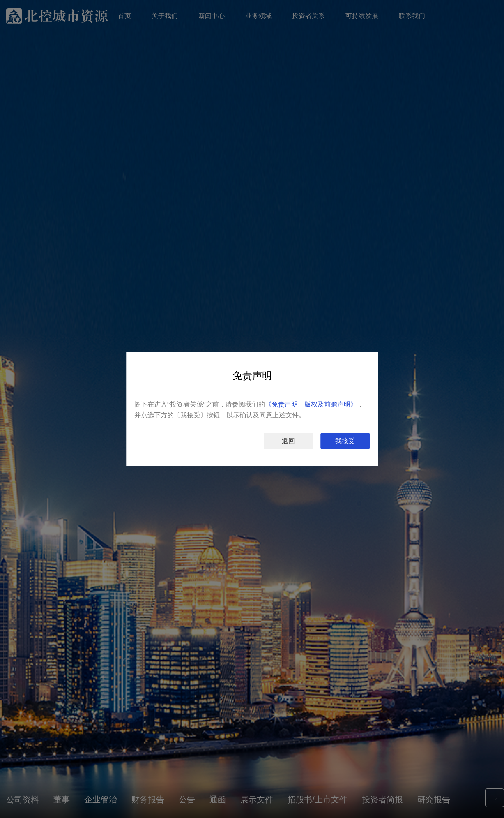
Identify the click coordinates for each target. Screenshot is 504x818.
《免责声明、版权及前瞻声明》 (311, 404)
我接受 (345, 441)
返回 (288, 441)
